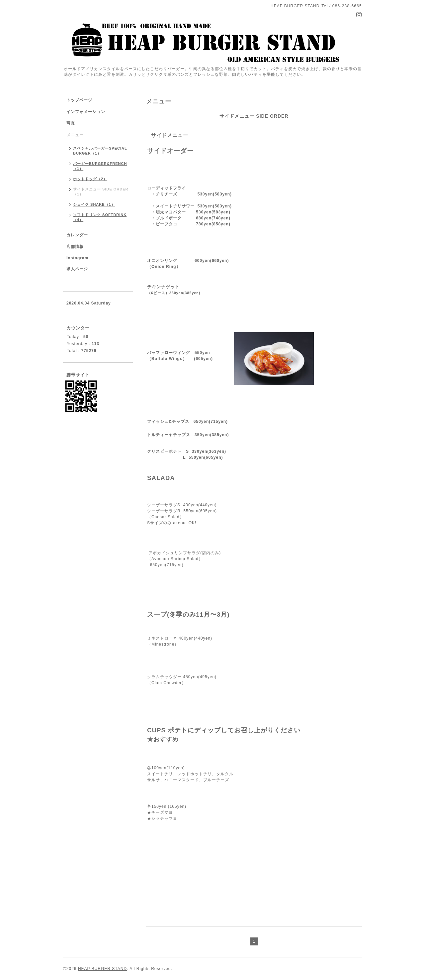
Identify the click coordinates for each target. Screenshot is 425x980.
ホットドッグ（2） (90, 179)
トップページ (79, 100)
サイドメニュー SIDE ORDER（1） (101, 192)
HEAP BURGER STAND (102, 969)
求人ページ (77, 269)
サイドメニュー (170, 135)
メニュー (75, 135)
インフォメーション (86, 112)
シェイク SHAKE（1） (94, 204)
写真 (71, 123)
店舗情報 (75, 247)
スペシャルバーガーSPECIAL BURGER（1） (100, 151)
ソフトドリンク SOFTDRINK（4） (100, 217)
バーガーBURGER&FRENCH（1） (100, 166)
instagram (77, 258)
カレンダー (77, 235)
